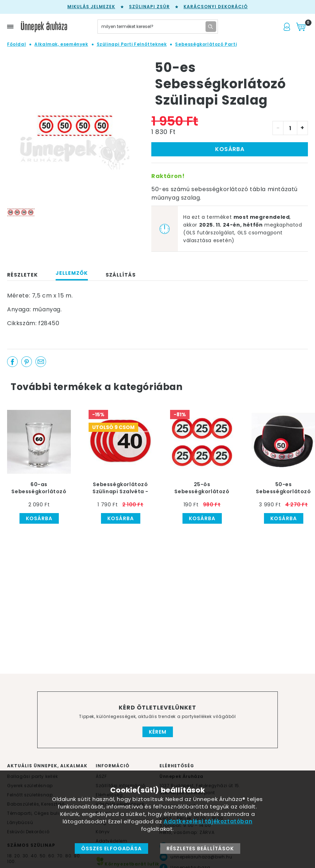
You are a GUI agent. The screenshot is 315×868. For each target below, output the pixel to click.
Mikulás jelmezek (91, 7)
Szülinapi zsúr (149, 7)
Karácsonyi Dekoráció (216, 7)
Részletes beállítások (200, 848)
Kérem (158, 732)
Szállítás (121, 275)
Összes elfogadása (111, 848)
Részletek (22, 275)
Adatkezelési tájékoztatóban (208, 821)
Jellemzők (72, 273)
